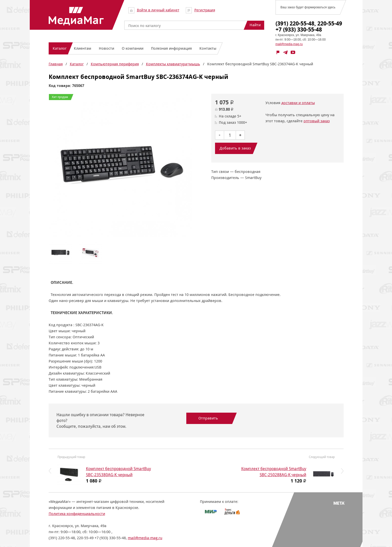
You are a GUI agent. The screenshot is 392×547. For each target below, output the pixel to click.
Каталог (77, 64)
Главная (56, 64)
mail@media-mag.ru (289, 44)
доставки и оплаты (298, 103)
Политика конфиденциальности (77, 514)
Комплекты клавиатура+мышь (173, 64)
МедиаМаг (76, 16)
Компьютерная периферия (115, 64)
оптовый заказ (317, 121)
